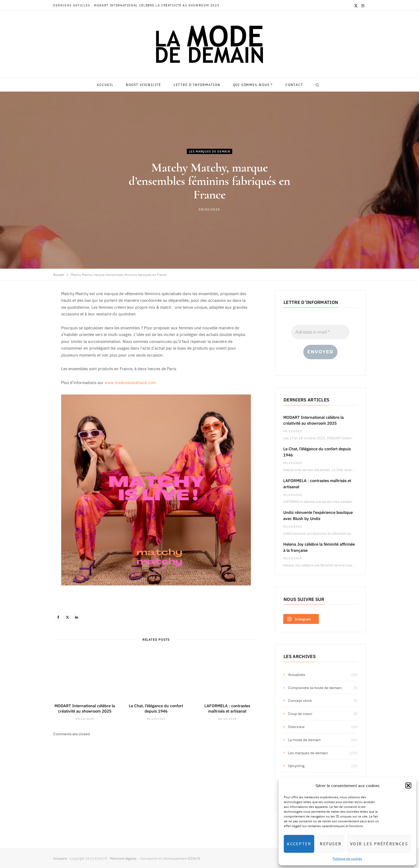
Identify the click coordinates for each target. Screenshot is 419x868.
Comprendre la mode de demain (315, 687)
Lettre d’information (197, 85)
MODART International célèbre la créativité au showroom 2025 (157, 5)
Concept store (300, 700)
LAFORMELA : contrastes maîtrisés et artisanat (227, 708)
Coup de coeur (300, 713)
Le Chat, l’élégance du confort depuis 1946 (156, 708)
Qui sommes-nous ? (253, 85)
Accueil (105, 85)
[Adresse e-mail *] (320, 332)
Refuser (331, 844)
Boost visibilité (143, 85)
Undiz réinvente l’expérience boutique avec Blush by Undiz (318, 515)
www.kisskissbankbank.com (130, 382)
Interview (296, 726)
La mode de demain (304, 740)
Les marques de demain (210, 151)
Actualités (297, 674)
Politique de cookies (347, 858)
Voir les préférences (379, 844)
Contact (294, 85)
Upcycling (296, 765)
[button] (408, 785)
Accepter (299, 844)
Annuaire (60, 858)
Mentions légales (123, 858)
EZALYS (194, 858)
